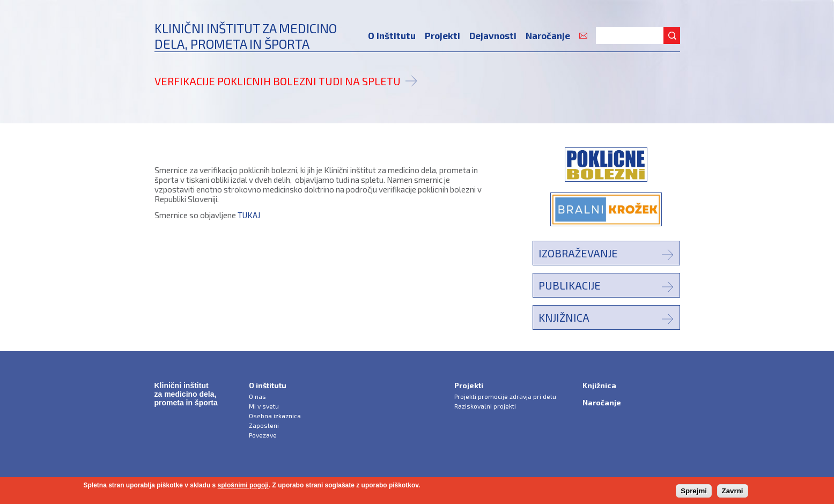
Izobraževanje (578, 253)
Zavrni (733, 491)
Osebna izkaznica (275, 416)
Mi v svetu (264, 406)
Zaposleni (264, 425)
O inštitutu (392, 35)
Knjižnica (564, 317)
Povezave (263, 435)
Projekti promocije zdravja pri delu (505, 396)
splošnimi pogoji (243, 485)
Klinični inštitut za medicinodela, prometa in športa (246, 36)
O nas (257, 396)
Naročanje (548, 35)
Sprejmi (694, 491)
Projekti (442, 35)
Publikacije (570, 285)
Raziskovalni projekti (485, 406)
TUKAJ (249, 215)
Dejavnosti (493, 35)
